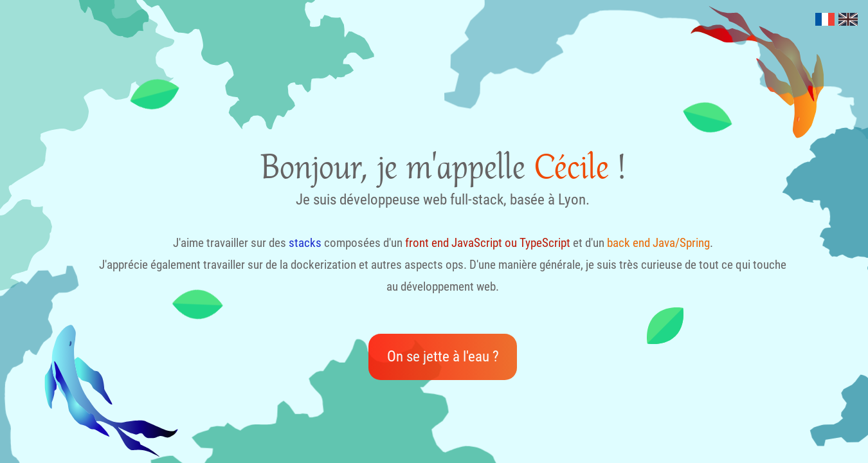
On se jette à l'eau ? (443, 357)
